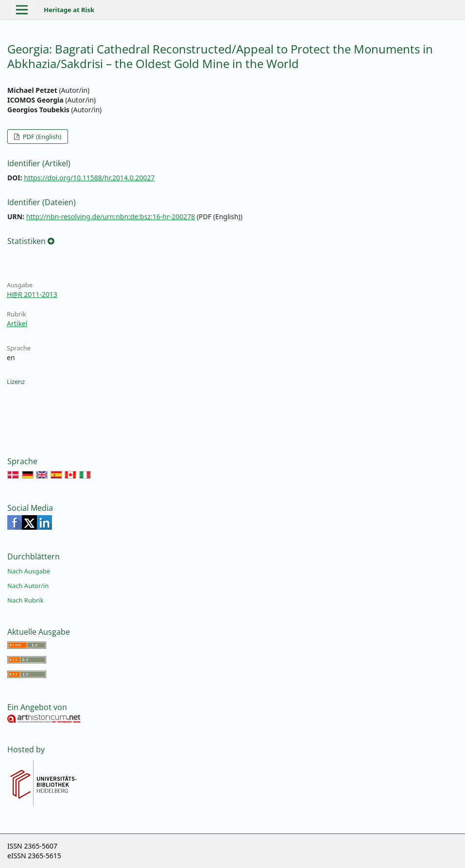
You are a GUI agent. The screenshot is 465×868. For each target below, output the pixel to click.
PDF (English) (41, 137)
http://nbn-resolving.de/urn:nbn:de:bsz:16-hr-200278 (111, 217)
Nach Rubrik (26, 600)
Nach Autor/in (28, 586)
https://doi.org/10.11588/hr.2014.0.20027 (89, 178)
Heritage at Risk (69, 10)
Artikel (17, 323)
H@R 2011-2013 (32, 294)
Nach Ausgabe (29, 571)
